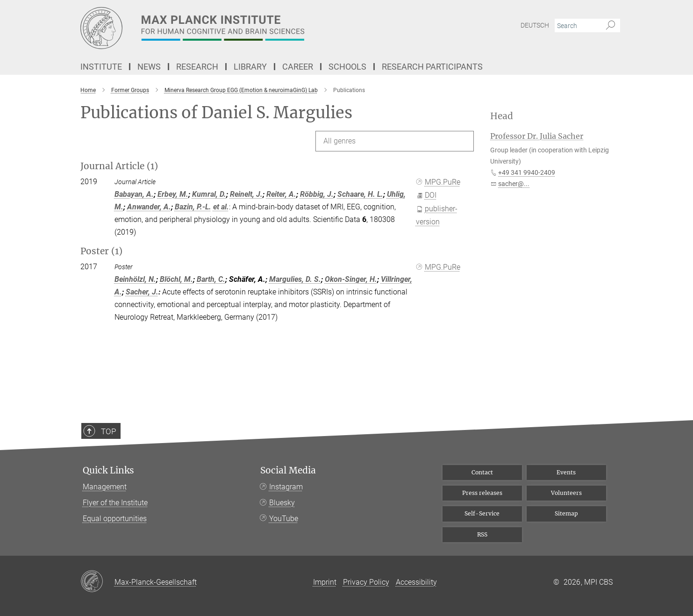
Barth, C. (211, 279)
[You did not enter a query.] (577, 26)
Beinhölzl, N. (135, 279)
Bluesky (282, 503)
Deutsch (535, 25)
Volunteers (566, 493)
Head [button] (502, 116)
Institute (101, 67)
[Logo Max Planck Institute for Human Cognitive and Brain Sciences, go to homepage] (256, 28)
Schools (347, 67)
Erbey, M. (173, 194)
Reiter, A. (281, 194)
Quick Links (108, 470)
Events (566, 472)
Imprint (325, 582)
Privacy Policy (366, 582)
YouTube (284, 519)
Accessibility (416, 582)
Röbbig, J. (317, 194)
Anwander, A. (149, 207)
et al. (221, 207)
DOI (426, 195)
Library (250, 67)
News (149, 67)
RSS (482, 534)
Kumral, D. (209, 194)
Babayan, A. (134, 194)
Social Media (288, 470)
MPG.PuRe (438, 182)
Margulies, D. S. (295, 279)
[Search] (611, 26)
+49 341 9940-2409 (527, 172)
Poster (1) (101, 251)
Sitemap (566, 513)
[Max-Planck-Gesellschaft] (97, 582)
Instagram (286, 487)
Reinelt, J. (246, 194)
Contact (482, 472)
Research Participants (432, 67)
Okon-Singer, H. (351, 279)
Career (298, 67)
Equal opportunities (115, 519)
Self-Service (482, 513)
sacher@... (514, 184)
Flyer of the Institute (115, 503)
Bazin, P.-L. (193, 207)
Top (102, 460)
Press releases (482, 493)
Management (105, 487)
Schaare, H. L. (360, 194)
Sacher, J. (142, 292)
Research (197, 67)
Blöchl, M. (176, 279)
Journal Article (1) (119, 166)
